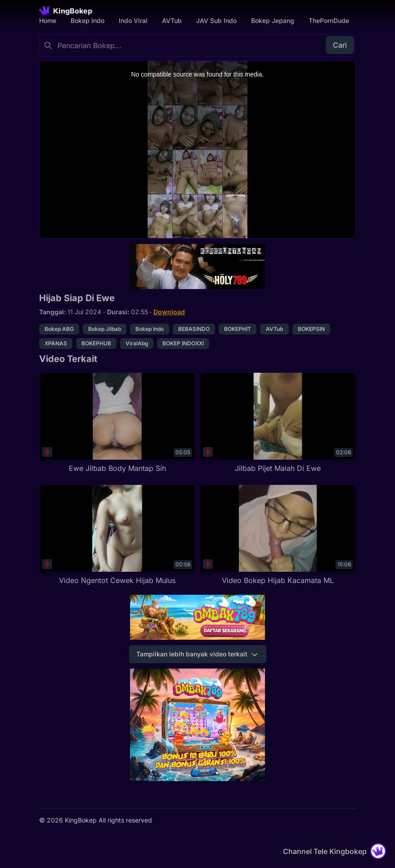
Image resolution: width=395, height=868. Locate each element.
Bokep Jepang (273, 20)
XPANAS (56, 343)
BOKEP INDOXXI (183, 343)
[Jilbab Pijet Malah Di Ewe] (278, 423)
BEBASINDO (194, 329)
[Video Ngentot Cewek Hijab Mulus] (117, 535)
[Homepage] (66, 11)
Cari (340, 45)
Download (169, 312)
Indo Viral (133, 20)
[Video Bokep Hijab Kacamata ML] (278, 535)
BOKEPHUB (96, 343)
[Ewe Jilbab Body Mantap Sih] (117, 423)
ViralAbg (137, 343)
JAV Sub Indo (216, 20)
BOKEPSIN (311, 329)
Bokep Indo (88, 20)
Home (48, 20)
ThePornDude (329, 20)
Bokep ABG (59, 329)
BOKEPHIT (238, 329)
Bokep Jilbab (105, 329)
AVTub (172, 20)
